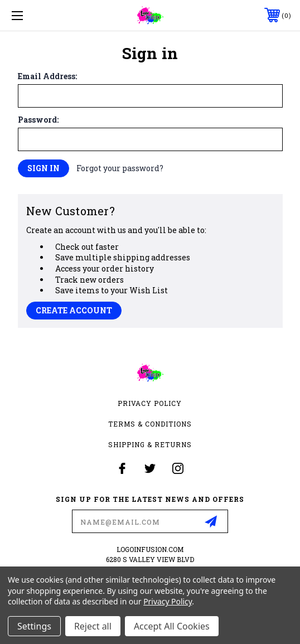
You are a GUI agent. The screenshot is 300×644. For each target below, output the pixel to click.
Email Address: (47, 76)
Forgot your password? (120, 168)
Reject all (93, 626)
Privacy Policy (150, 403)
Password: (38, 120)
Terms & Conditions (150, 424)
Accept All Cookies (172, 626)
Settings (34, 626)
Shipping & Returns (150, 444)
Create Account (74, 310)
